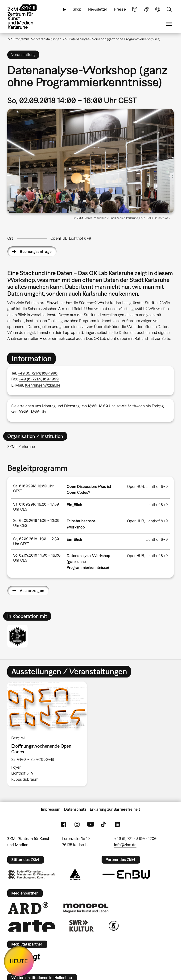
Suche (169, 9)
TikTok (104, 824)
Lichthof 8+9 (157, 505)
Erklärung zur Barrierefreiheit (115, 809)
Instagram (77, 824)
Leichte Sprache (135, 9)
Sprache (158, 9)
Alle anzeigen (32, 591)
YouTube (90, 824)
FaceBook (64, 824)
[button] (91, 161)
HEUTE (19, 961)
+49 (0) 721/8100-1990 (38, 373)
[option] (47, 734)
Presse (120, 9)
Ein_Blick (74, 505)
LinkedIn (117, 824)
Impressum (51, 809)
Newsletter (98, 9)
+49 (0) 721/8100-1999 (39, 379)
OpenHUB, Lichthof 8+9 (71, 238)
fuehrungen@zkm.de (43, 385)
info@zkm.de (125, 845)
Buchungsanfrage (36, 251)
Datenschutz (75, 809)
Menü (169, 24)
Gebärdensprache (146, 9)
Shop (77, 9)
